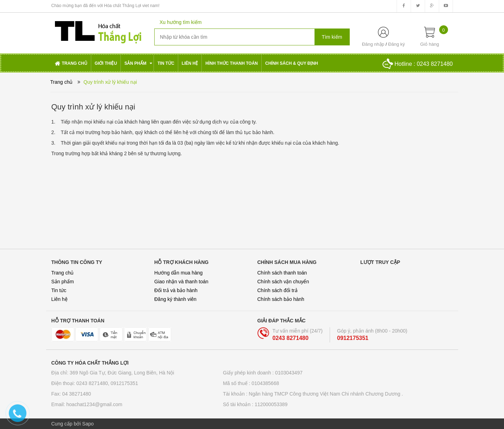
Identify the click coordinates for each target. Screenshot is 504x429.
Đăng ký (397, 44)
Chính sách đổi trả (278, 290)
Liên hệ (60, 299)
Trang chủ (63, 273)
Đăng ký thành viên (175, 299)
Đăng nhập (373, 44)
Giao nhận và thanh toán (181, 282)
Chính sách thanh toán (282, 273)
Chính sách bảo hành (281, 299)
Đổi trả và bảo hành (176, 290)
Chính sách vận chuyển (283, 282)
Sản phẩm (63, 282)
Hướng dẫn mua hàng (178, 273)
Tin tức (59, 290)
